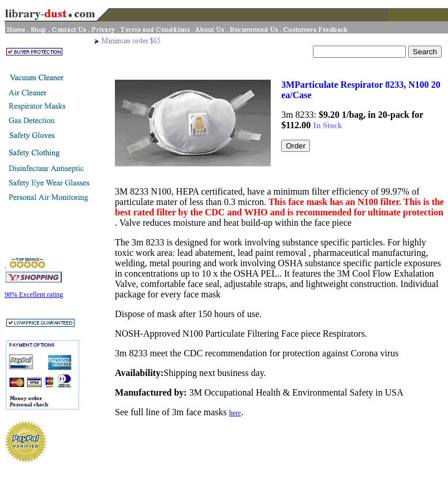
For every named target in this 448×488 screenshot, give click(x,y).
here (235, 413)
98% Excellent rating (34, 295)
